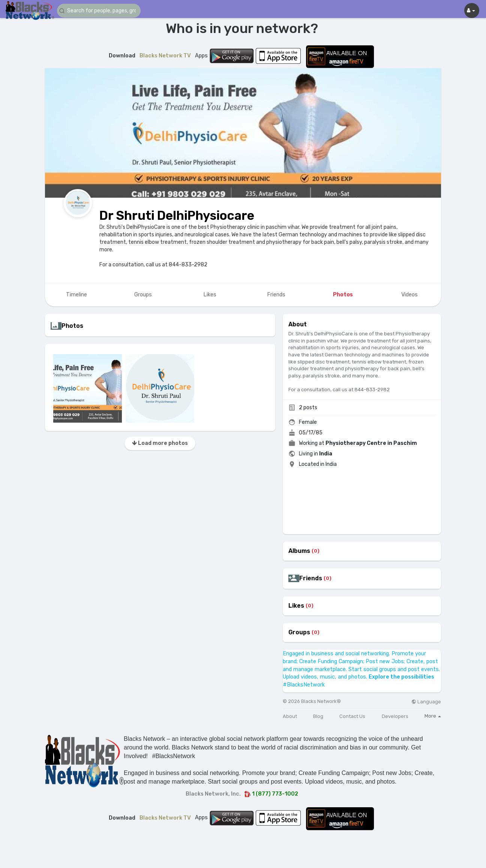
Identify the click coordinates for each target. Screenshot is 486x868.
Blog (318, 716)
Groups (299, 632)
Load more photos (160, 443)
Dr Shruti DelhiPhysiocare (177, 215)
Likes (296, 606)
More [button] (433, 716)
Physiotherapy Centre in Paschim (371, 443)
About (290, 716)
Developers (395, 716)
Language (426, 702)
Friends (311, 578)
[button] (102, 11)
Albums (299, 551)
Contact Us (352, 716)
